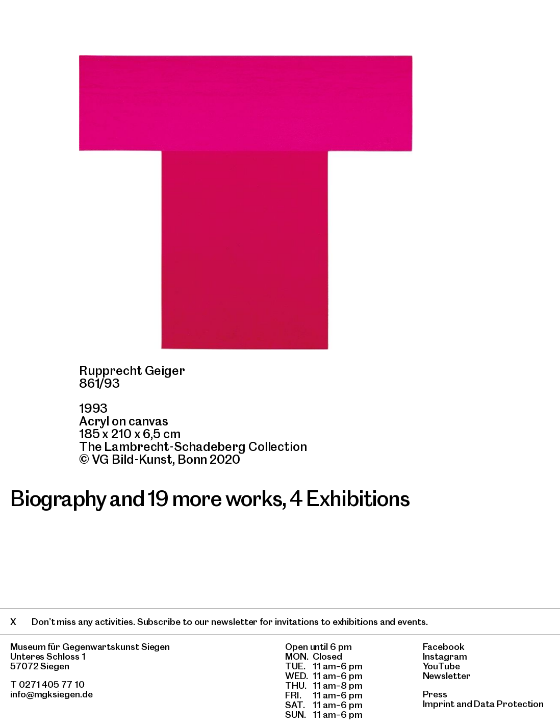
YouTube (441, 666)
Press (435, 694)
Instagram (445, 656)
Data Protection (509, 704)
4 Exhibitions (349, 498)
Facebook (444, 647)
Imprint (439, 704)
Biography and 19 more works (146, 498)
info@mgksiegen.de (52, 694)
